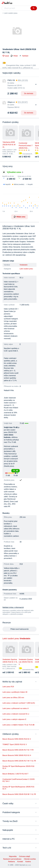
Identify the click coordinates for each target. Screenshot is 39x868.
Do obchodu (29, 93)
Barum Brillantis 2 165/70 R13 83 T (15, 774)
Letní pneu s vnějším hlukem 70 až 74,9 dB (18, 725)
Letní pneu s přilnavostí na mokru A (16, 708)
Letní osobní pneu (11, 13)
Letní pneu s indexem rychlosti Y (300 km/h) (19, 703)
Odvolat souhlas (30, 859)
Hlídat (14, 56)
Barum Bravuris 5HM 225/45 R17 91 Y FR (18, 750)
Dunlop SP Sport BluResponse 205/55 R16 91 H (18, 767)
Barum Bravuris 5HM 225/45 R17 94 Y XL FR (19, 761)
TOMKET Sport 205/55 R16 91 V (15, 744)
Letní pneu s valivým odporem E (14, 719)
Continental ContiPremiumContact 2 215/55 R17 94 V (19, 780)
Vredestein (24, 265)
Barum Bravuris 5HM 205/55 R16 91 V (17, 739)
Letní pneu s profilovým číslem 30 (15, 692)
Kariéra (28, 862)
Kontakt (20, 862)
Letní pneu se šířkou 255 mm (13, 698)
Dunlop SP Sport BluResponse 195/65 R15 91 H (18, 788)
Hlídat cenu (19, 217)
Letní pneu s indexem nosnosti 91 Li (16, 714)
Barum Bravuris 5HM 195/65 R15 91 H (17, 755)
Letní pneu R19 (8, 687)
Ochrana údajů (24, 856)
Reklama (11, 862)
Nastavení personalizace (12, 859)
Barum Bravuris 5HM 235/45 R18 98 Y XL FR (19, 794)
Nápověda (13, 856)
